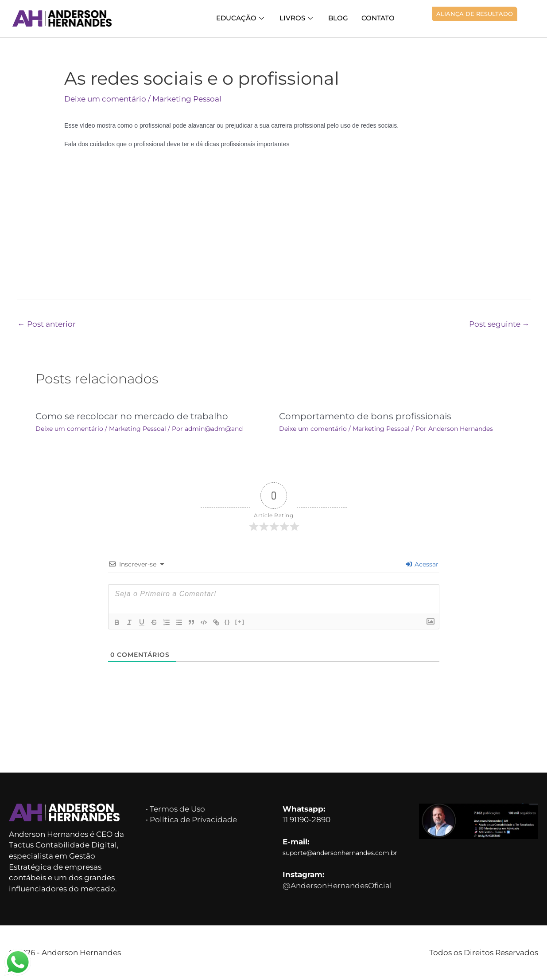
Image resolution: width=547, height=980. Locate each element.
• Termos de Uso (177, 809)
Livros (301, 18)
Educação (247, 18)
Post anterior (47, 324)
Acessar (422, 564)
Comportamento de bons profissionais (363, 416)
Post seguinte (498, 324)
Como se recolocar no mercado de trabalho (128, 416)
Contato (379, 18)
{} (228, 622)
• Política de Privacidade (191, 820)
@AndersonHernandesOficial (339, 888)
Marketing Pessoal (190, 99)
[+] (240, 622)
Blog (341, 18)
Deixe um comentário (106, 99)
